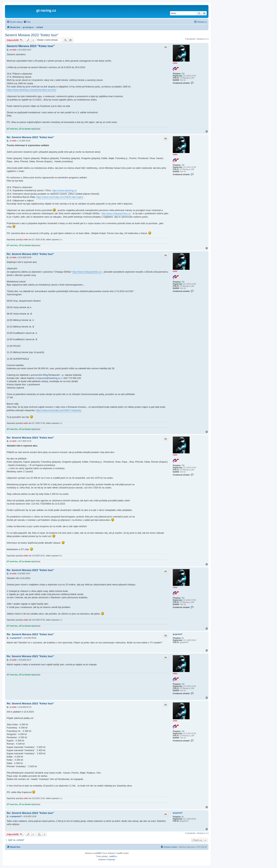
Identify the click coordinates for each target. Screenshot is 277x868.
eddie (175, 63)
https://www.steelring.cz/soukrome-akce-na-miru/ (31, 90)
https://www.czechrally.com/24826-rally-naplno (60, 197)
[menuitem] (27, 22)
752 (183, 74)
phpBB (98, 853)
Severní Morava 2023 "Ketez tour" (32, 35)
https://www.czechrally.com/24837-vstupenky (59, 410)
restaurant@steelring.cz (48, 378)
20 (182, 638)
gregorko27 (178, 634)
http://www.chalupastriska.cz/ (116, 213)
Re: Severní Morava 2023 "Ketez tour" (30, 137)
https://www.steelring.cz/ (64, 190)
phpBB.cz (113, 856)
